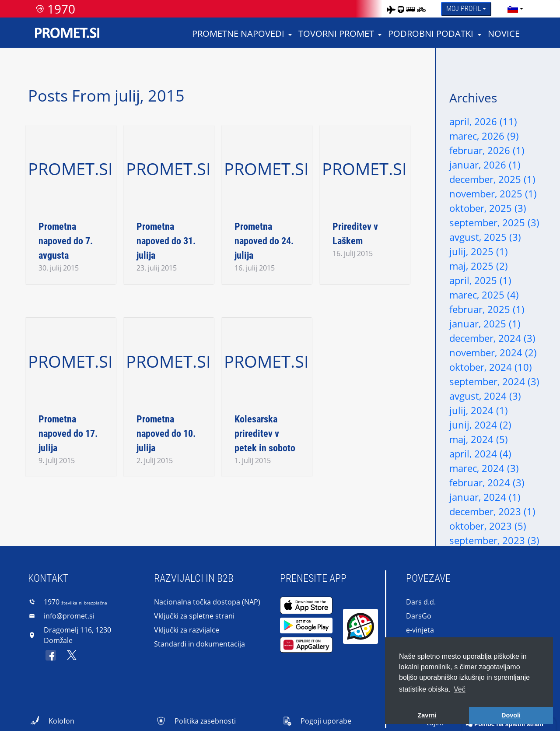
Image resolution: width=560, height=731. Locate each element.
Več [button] (460, 689)
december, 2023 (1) (492, 511)
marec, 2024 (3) (484, 468)
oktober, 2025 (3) (488, 208)
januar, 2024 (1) (485, 497)
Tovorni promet (336, 33)
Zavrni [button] (427, 715)
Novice (504, 33)
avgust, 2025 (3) (485, 237)
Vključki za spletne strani (194, 616)
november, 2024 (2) (493, 352)
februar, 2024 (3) (487, 482)
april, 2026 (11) (483, 121)
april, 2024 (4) (480, 453)
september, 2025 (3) (494, 222)
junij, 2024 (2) (480, 425)
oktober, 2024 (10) (491, 367)
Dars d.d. (421, 602)
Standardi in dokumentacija (199, 644)
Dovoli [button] (511, 715)
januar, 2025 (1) (485, 323)
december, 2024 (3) (492, 338)
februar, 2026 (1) (487, 150)
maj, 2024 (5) (479, 439)
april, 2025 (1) (480, 280)
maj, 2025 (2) (479, 266)
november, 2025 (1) (493, 193)
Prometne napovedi (238, 33)
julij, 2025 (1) (479, 251)
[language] (513, 9)
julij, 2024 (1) (479, 410)
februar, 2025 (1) (487, 309)
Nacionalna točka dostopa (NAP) (207, 602)
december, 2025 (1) (492, 179)
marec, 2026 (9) (484, 136)
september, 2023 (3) (494, 540)
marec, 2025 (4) (484, 295)
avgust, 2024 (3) (485, 396)
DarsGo (419, 616)
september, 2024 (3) (494, 381)
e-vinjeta (420, 630)
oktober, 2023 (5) (488, 526)
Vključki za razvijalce (187, 630)
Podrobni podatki (431, 33)
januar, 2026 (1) (485, 165)
